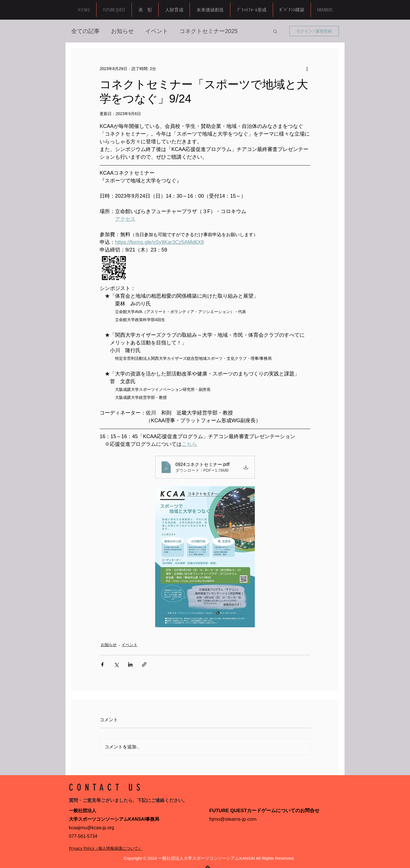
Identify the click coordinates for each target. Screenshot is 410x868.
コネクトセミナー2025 (209, 31)
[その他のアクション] (307, 69)
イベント (157, 31)
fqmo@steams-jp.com (233, 819)
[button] (325, 10)
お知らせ (122, 31)
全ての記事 (85, 31)
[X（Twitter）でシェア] (116, 664)
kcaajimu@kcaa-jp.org (92, 828)
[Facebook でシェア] (102, 664)
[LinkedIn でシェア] (130, 664)
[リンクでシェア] (144, 664)
